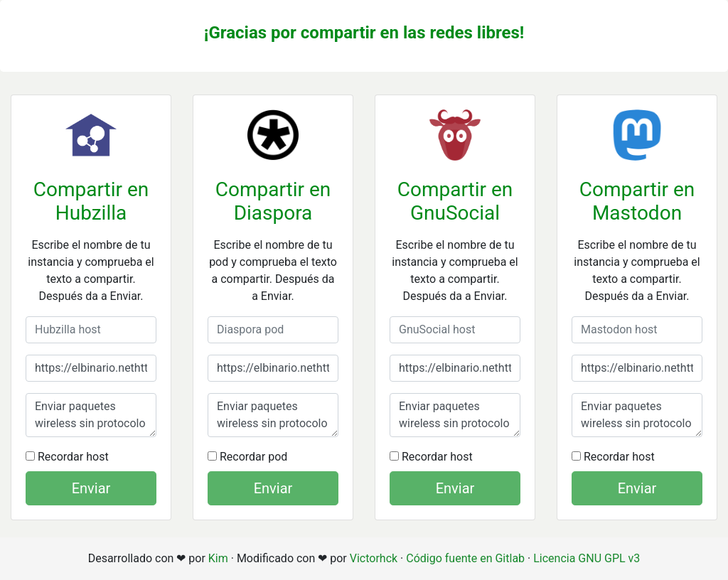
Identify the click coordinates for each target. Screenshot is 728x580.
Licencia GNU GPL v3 (587, 558)
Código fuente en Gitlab (465, 558)
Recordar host (67, 457)
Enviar (91, 488)
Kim (218, 558)
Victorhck (374, 558)
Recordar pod (247, 457)
